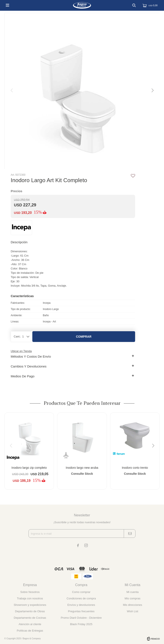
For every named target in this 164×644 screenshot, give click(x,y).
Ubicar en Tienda (21, 351)
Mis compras (133, 598)
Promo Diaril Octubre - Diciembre (81, 618)
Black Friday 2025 (81, 624)
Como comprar (81, 592)
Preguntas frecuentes (81, 611)
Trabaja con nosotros (30, 598)
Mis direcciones (133, 605)
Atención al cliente (30, 624)
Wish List (133, 611)
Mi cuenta (133, 592)
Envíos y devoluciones (81, 605)
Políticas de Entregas (30, 631)
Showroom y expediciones (30, 605)
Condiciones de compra (81, 598)
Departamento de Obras (30, 611)
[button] (152, 91)
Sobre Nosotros (30, 592)
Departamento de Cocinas (30, 618)
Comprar (84, 337)
